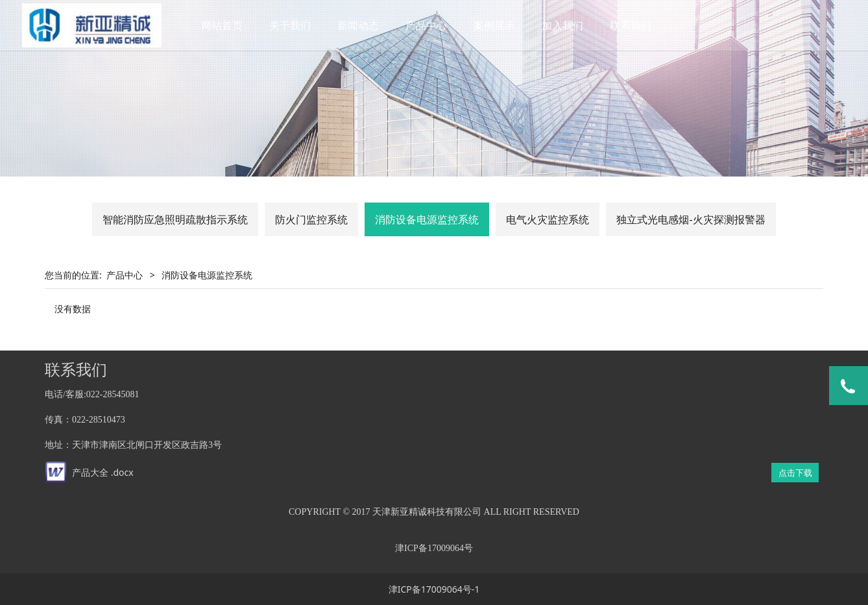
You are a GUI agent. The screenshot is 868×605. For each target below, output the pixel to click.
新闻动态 (362, 25)
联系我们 (634, 25)
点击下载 (795, 473)
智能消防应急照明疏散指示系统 (175, 219)
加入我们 (566, 25)
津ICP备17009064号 (434, 548)
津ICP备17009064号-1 (434, 589)
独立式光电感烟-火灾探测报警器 (691, 219)
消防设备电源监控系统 (427, 219)
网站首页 (226, 25)
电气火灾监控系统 (548, 219)
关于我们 (294, 25)
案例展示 (498, 25)
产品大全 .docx (103, 472)
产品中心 (430, 25)
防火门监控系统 (311, 219)
